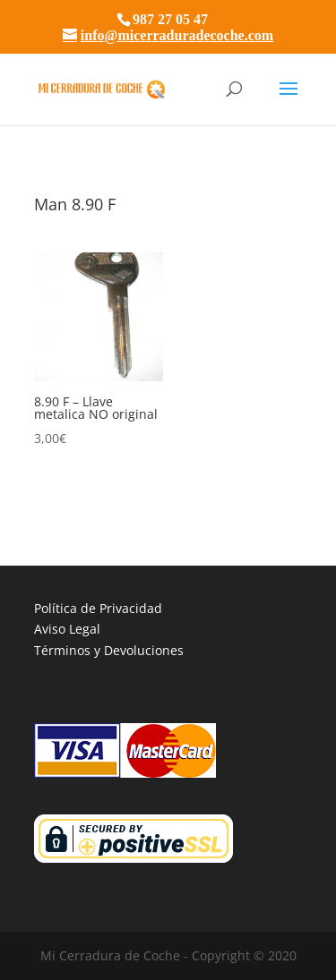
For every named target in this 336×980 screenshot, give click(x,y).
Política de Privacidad (98, 608)
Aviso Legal (67, 629)
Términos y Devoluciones (109, 650)
